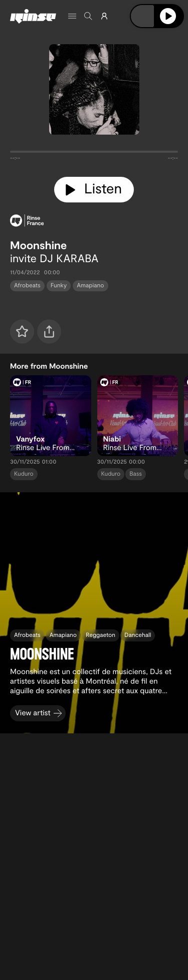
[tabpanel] (94, 154)
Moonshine (38, 245)
